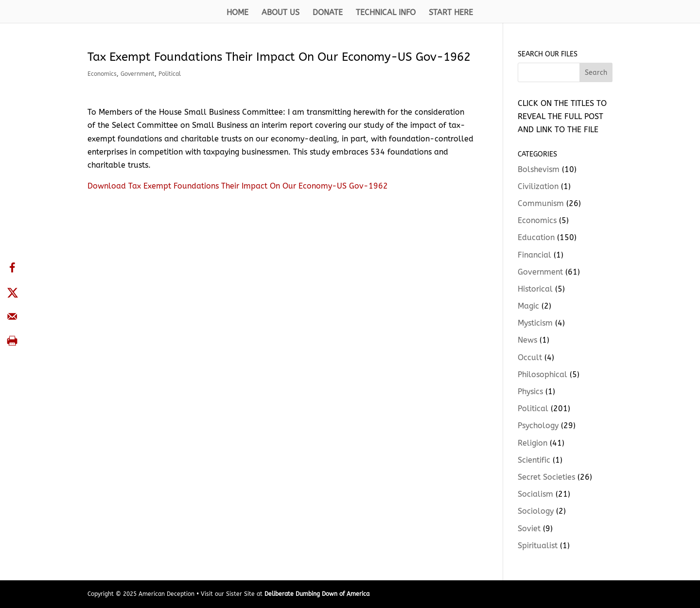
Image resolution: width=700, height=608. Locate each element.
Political (170, 74)
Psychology (538, 426)
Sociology (536, 511)
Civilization (538, 186)
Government (138, 74)
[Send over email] (12, 316)
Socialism (535, 494)
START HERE (451, 13)
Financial (534, 255)
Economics (102, 74)
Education (536, 237)
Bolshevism (539, 169)
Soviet (529, 529)
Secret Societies (546, 477)
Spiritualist (538, 546)
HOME (237, 13)
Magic (528, 306)
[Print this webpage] (12, 341)
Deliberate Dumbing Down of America (317, 594)
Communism (541, 203)
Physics (530, 391)
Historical (535, 289)
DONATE (328, 13)
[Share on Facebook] (12, 268)
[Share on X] (12, 292)
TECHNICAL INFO (386, 13)
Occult (530, 357)
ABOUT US (280, 13)
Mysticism (535, 323)
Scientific (534, 460)
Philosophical (542, 374)
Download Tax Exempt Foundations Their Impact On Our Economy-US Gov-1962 (238, 186)
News (527, 340)
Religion (533, 443)
